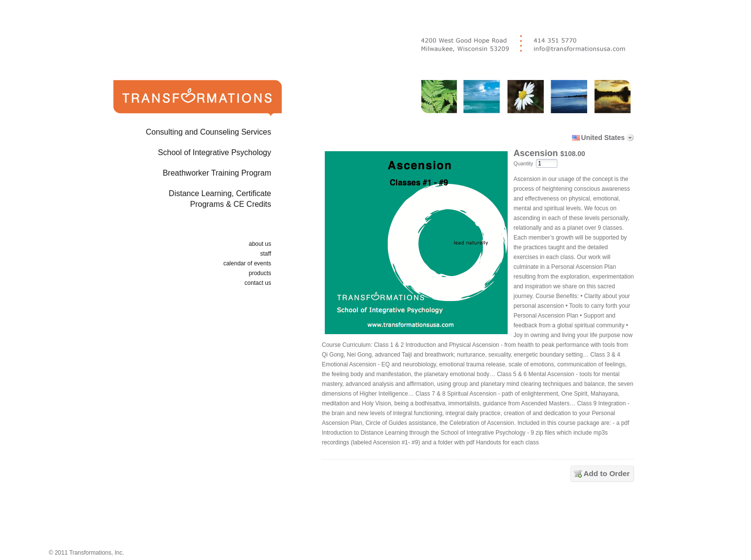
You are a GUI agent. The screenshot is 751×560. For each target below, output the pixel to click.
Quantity (523, 163)
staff (266, 254)
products (260, 273)
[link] (480, 518)
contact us (258, 283)
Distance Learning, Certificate (182, 201)
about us (260, 244)
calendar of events (247, 263)
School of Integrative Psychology (215, 152)
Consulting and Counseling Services (208, 132)
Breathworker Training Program (217, 173)
